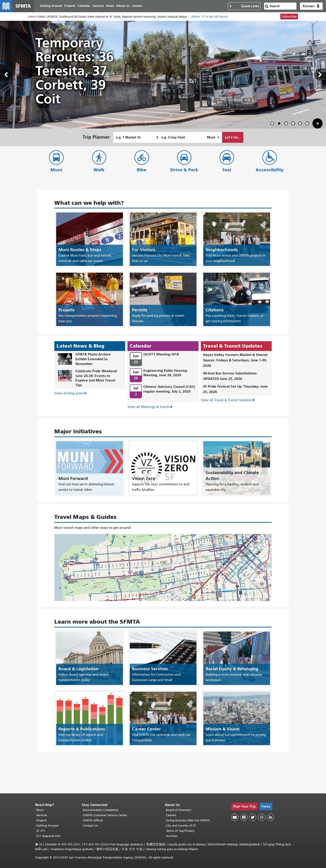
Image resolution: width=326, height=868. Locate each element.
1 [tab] (273, 125)
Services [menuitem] (100, 6)
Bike (142, 170)
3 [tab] (287, 125)
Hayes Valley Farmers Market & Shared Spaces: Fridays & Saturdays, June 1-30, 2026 (235, 361)
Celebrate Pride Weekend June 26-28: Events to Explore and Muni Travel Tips (96, 378)
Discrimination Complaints (101, 810)
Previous (6, 75)
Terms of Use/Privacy (180, 831)
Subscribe (289, 17)
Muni (56, 170)
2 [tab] (280, 125)
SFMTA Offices (93, 820)
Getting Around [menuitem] (53, 6)
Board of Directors (179, 810)
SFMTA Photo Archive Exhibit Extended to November (93, 359)
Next (320, 75)
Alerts (32, 17)
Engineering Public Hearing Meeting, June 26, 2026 (165, 373)
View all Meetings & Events (149, 407)
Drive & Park (184, 170)
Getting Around (47, 826)
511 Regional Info (48, 836)
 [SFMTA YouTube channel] (235, 817)
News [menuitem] (112, 6)
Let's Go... (233, 138)
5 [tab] (301, 125)
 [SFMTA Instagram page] (262, 817)
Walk (99, 170)
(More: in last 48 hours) (210, 17)
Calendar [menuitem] (86, 6)
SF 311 (41, 831)
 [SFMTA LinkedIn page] (271, 817)
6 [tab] (308, 125)
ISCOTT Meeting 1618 (161, 355)
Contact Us (90, 826)
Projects (41, 820)
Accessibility (270, 170)
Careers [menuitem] (139, 6)
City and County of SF (181, 826)
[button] (311, 6)
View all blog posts (69, 393)
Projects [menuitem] (72, 6)
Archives (172, 836)
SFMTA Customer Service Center (105, 815)
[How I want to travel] (213, 138)
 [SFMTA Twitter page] (253, 817)
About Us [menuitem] (125, 6)
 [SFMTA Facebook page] (244, 817)
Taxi (227, 170)
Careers (171, 815)
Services (42, 815)
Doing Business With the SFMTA (188, 820)
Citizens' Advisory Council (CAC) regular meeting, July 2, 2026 (169, 389)
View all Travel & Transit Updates (226, 401)
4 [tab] (294, 125)
